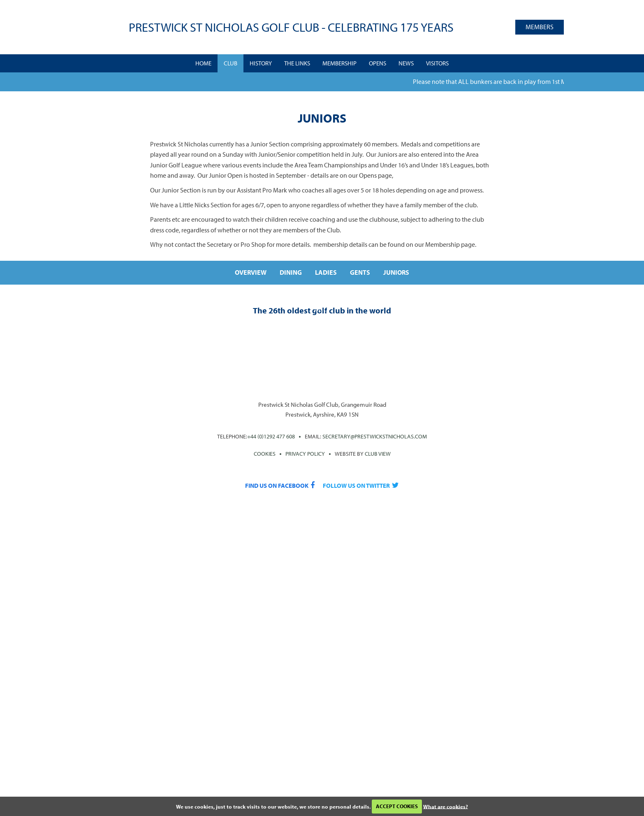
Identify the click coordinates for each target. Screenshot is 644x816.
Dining (291, 272)
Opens (378, 63)
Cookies (265, 454)
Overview (251, 272)
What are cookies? (446, 806)
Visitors (437, 63)
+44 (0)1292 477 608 (271, 436)
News (406, 63)
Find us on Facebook (277, 486)
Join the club (517, 321)
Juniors (396, 272)
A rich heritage (127, 321)
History (261, 63)
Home (203, 63)
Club (230, 63)
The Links (297, 63)
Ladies (326, 272)
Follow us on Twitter (356, 486)
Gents (360, 272)
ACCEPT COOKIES (397, 806)
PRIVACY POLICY (305, 454)
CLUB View (378, 454)
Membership (339, 63)
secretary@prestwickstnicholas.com (375, 436)
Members (540, 27)
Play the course (322, 321)
